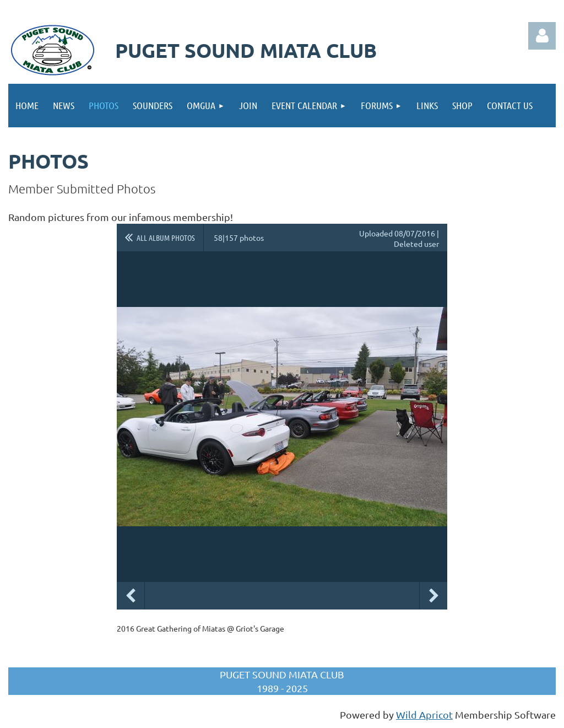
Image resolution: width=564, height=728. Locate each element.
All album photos (166, 238)
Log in (542, 36)
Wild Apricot (424, 714)
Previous (131, 596)
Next (433, 596)
